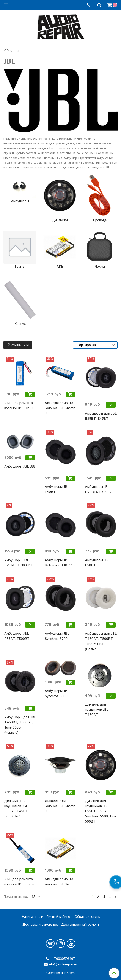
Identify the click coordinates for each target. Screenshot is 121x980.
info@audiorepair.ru (63, 964)
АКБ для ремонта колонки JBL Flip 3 (19, 406)
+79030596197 (63, 959)
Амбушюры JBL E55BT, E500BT (17, 636)
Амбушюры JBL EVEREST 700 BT (99, 489)
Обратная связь (87, 917)
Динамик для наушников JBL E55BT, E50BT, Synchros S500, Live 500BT (101, 811)
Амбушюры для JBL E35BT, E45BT (101, 416)
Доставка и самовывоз (41, 925)
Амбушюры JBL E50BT (97, 563)
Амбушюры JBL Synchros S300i (57, 694)
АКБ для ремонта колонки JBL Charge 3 (60, 408)
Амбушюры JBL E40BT (57, 489)
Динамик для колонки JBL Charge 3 (60, 806)
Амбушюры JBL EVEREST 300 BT (18, 563)
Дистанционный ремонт (80, 925)
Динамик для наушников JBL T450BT (97, 710)
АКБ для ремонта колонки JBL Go (59, 882)
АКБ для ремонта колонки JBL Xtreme (20, 882)
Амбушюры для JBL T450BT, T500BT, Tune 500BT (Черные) (20, 725)
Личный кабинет (59, 917)
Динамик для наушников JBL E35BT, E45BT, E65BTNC (16, 809)
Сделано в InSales (60, 973)
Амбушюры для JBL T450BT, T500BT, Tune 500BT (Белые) (101, 641)
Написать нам (33, 917)
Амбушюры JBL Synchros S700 (57, 636)
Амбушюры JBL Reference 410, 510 (60, 563)
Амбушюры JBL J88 (20, 467)
